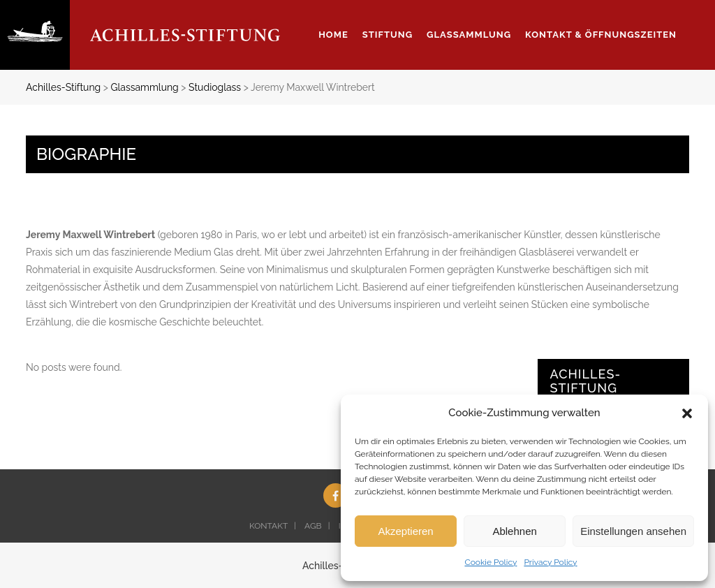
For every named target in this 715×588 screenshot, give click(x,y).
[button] (687, 413)
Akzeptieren (405, 531)
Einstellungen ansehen (633, 531)
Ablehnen (514, 531)
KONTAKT (268, 526)
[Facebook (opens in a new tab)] (336, 495)
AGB (313, 526)
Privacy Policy (550, 562)
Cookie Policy (491, 562)
